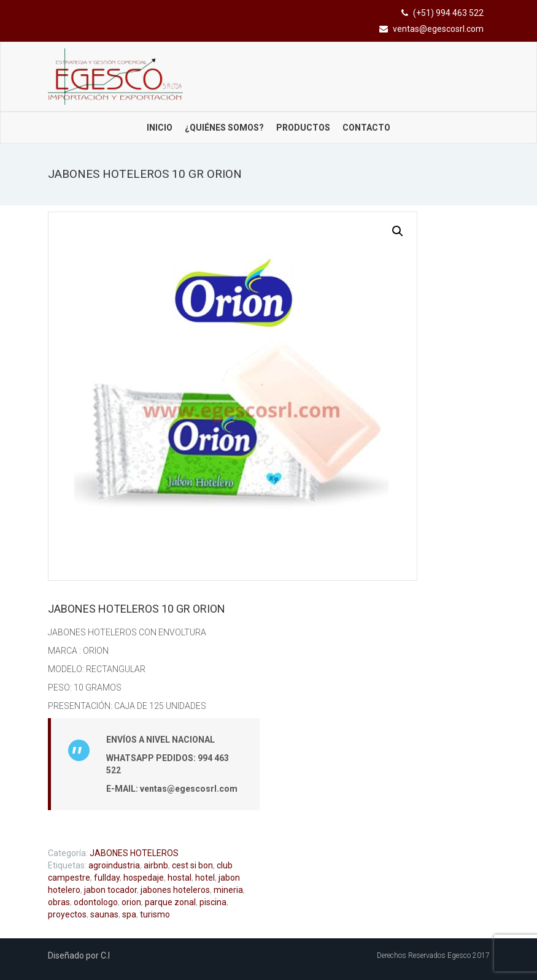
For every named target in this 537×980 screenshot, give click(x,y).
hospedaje (144, 878)
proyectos (67, 914)
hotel (205, 878)
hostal (180, 878)
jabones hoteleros (175, 890)
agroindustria (114, 865)
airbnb (156, 865)
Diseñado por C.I (79, 955)
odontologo (96, 902)
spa (129, 914)
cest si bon (192, 865)
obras (59, 902)
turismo (155, 914)
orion (131, 902)
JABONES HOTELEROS (134, 853)
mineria (228, 890)
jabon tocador (110, 890)
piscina (213, 902)
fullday (107, 878)
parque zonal (170, 902)
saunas (104, 914)
